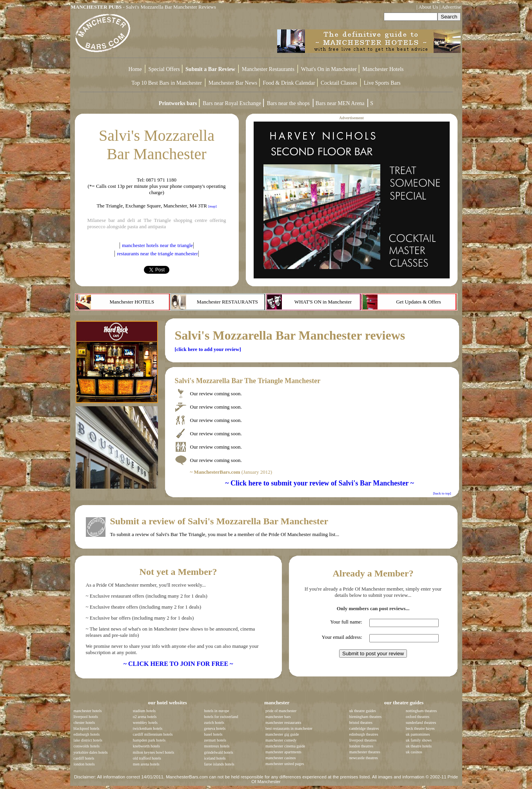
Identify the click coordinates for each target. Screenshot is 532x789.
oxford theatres (418, 717)
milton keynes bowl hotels (153, 752)
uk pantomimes (418, 734)
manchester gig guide (282, 734)
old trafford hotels (147, 758)
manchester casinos (281, 758)
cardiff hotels (84, 758)
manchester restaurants (283, 723)
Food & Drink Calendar (290, 83)
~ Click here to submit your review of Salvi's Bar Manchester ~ (320, 483)
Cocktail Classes (339, 83)
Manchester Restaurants (268, 69)
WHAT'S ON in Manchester (323, 302)
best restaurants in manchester (289, 728)
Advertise (451, 7)
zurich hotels (214, 723)
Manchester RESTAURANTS (227, 302)
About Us (428, 7)
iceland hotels (215, 758)
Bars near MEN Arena (340, 103)
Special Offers (165, 69)
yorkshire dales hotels (91, 752)
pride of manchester (281, 711)
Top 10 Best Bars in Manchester (167, 83)
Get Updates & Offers (418, 302)
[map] (212, 206)
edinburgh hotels (87, 734)
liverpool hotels (86, 717)
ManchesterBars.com (187, 777)
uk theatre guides (363, 711)
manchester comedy (281, 740)
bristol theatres (361, 723)
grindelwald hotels (218, 752)
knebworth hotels (146, 746)
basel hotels (213, 734)
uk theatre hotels (419, 746)
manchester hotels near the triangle (157, 245)
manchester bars (278, 717)
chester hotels (84, 723)
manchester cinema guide (285, 746)
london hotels (84, 764)
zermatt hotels (215, 740)
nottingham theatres (421, 711)
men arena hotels (146, 764)
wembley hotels (145, 723)
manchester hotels (88, 711)
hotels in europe (216, 711)
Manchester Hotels (383, 69)
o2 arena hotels (145, 717)
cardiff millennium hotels (153, 734)
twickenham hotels (148, 728)
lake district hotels (88, 740)
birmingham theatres (365, 717)
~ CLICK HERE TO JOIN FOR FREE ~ (178, 664)
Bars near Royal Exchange (232, 103)
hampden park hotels (149, 740)
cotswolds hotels (87, 746)
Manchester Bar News (233, 83)
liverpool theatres (363, 740)
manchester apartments (283, 752)
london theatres (361, 746)
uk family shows (419, 740)
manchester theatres (365, 752)
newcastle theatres (364, 758)
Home (135, 69)
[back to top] (442, 493)
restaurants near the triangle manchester (157, 254)
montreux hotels (217, 746)
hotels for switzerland (221, 717)
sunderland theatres (421, 723)
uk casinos (414, 752)
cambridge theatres (364, 728)
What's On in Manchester (330, 69)
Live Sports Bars (382, 83)
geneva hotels (215, 728)
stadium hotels (144, 711)
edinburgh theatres (364, 734)
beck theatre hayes (420, 728)
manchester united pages (285, 764)
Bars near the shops (288, 103)
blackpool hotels (87, 728)
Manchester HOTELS (132, 302)
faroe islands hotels (219, 764)
